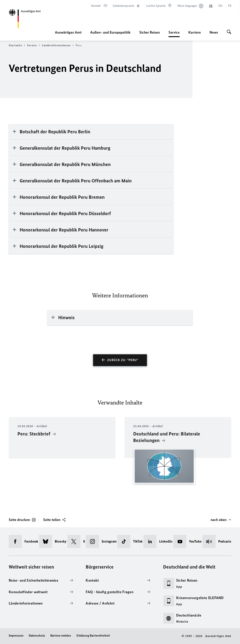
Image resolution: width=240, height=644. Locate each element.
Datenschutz (37, 636)
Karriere (195, 32)
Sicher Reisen (150, 32)
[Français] (230, 6)
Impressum (16, 636)
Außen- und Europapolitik (110, 32)
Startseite (17, 45)
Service (174, 32)
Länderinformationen (58, 45)
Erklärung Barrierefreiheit (93, 636)
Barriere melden (61, 636)
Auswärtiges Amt (68, 32)
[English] (220, 6)
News (214, 32)
